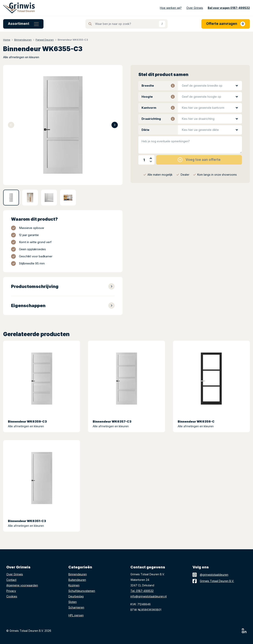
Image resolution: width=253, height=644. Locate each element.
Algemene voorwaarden (22, 585)
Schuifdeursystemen (82, 591)
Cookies (12, 596)
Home (7, 40)
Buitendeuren (77, 580)
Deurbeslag (76, 596)
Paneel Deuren (45, 40)
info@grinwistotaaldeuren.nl (149, 596)
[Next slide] (115, 125)
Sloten (73, 602)
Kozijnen (74, 585)
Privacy (11, 591)
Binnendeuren (23, 40)
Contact (11, 580)
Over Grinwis (15, 574)
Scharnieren (76, 607)
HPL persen (76, 615)
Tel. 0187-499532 (142, 591)
